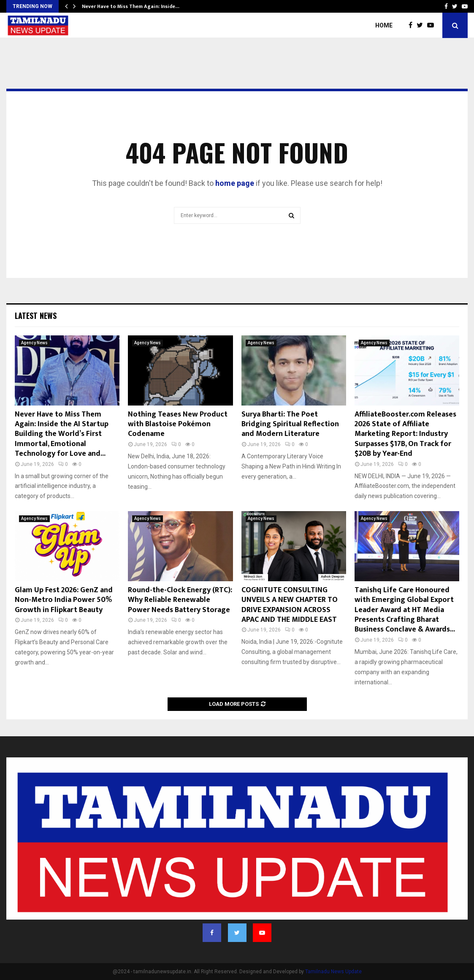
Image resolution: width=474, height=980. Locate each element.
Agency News (34, 343)
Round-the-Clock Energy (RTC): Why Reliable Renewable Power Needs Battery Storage (180, 600)
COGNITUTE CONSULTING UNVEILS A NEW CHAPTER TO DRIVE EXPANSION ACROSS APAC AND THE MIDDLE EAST (290, 605)
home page (235, 183)
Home (384, 25)
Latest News (36, 316)
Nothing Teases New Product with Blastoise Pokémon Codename (178, 424)
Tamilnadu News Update (333, 972)
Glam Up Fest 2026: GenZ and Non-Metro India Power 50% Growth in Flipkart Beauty (64, 600)
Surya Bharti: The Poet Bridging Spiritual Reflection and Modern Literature (290, 424)
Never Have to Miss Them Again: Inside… (131, 6)
